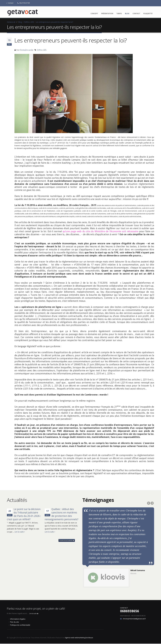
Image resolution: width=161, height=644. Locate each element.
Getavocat (11, 22)
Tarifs (119, 14)
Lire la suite (20, 532)
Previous (149, 503)
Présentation (107, 14)
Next (152, 503)
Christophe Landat (26, 50)
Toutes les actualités (67, 540)
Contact (10, 3)
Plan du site (14, 622)
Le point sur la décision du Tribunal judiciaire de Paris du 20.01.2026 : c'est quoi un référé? (24, 514)
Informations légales (18, 619)
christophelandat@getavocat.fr (134, 619)
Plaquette (148, 14)
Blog (127, 14)
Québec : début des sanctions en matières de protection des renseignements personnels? (61, 514)
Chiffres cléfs (29, 22)
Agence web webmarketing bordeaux (79, 638)
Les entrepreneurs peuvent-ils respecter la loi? (54, 22)
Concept (94, 14)
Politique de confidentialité (20, 625)
